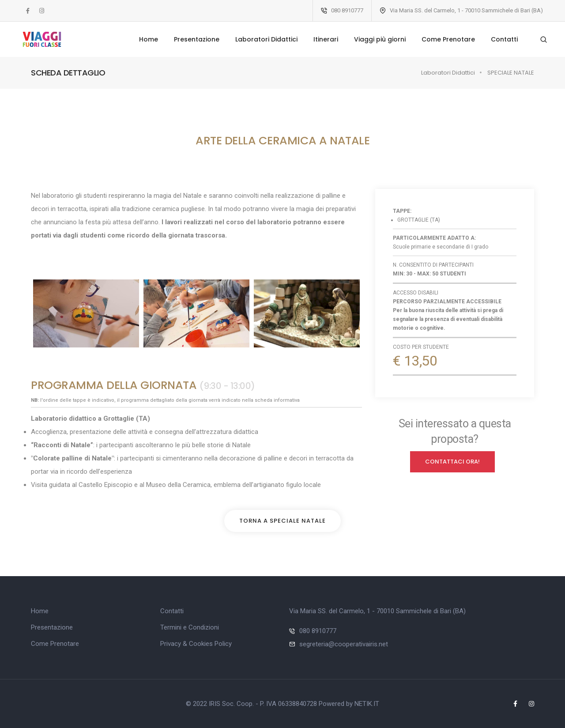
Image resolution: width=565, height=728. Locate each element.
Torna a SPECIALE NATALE (282, 521)
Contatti (500, 39)
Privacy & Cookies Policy (196, 644)
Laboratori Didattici (262, 39)
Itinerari (321, 39)
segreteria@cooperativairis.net (344, 644)
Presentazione (192, 39)
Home (144, 39)
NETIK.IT (367, 704)
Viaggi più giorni (375, 39)
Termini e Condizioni (190, 627)
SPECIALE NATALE (511, 73)
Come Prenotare (444, 39)
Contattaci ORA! (452, 462)
